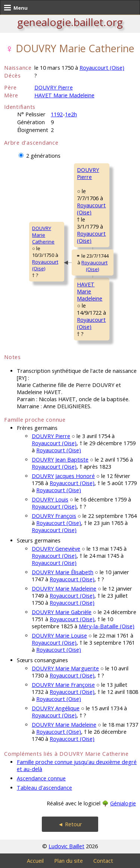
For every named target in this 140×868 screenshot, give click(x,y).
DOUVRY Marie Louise (59, 636)
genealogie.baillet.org (70, 22)
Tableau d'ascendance (44, 788)
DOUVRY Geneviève (56, 549)
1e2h (71, 114)
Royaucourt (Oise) (102, 68)
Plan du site (69, 861)
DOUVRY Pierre (54, 87)
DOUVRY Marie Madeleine (64, 589)
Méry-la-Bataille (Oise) (107, 626)
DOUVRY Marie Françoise (63, 685)
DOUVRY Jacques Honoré (63, 476)
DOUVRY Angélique (56, 708)
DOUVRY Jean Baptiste (60, 460)
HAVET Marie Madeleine (64, 95)
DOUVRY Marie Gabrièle (62, 612)
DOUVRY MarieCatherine (43, 235)
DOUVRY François (54, 516)
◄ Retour (70, 824)
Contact (103, 861)
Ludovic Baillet (66, 846)
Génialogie (123, 803)
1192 (57, 114)
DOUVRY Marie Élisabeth (63, 572)
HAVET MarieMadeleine (90, 291)
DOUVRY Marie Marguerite (65, 668)
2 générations (43, 156)
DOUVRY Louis (50, 499)
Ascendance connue (41, 778)
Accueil (35, 861)
